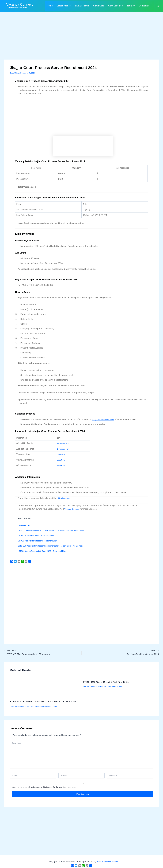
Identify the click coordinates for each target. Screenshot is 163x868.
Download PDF (64, 443)
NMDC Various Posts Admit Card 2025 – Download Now (45, 551)
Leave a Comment (17, 706)
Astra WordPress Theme (107, 862)
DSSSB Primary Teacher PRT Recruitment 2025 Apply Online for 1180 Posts (55, 531)
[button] (64, 6)
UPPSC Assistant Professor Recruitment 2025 (40, 541)
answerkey (29, 706)
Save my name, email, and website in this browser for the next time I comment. (44, 787)
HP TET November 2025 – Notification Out (39, 536)
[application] (70, 6)
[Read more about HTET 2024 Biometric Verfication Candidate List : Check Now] (45, 688)
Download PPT (25, 526)
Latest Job (38, 706)
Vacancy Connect (20, 4)
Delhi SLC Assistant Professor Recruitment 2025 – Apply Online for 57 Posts (55, 546)
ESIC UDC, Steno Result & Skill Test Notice (107, 682)
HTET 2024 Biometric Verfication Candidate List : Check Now (43, 702)
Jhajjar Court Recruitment (104, 419)
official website (64, 498)
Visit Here (62, 465)
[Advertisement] (82, 40)
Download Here (64, 449)
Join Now (62, 454)
